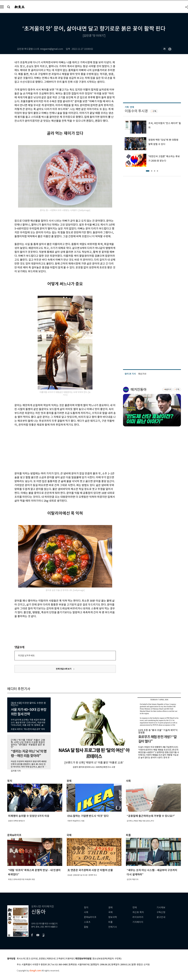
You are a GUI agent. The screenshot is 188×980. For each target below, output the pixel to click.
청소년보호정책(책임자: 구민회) (107, 959)
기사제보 (161, 908)
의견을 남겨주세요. (26, 656)
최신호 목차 (138, 912)
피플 (110, 922)
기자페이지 (138, 922)
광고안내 (161, 917)
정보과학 (113, 917)
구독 (155, 111)
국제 (110, 912)
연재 (135, 908)
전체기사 (113, 927)
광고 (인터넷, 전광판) (36, 959)
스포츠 (87, 922)
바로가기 (168, 390)
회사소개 (21, 959)
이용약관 (70, 959)
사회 (86, 912)
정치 (86, 908)
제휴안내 (51, 959)
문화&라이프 (90, 917)
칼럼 (86, 927)
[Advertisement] (58, 449)
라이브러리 (138, 917)
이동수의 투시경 (136, 111)
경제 (110, 908)
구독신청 (161, 912)
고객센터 (60, 959)
